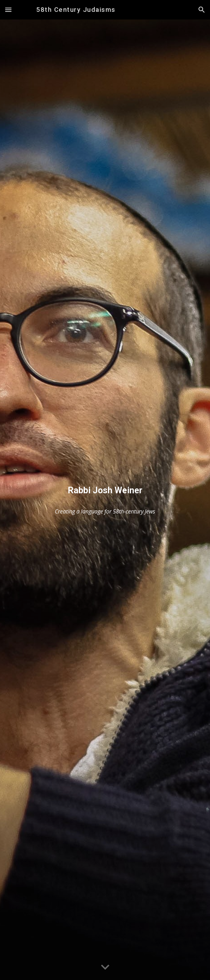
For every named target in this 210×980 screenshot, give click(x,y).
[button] (8, 10)
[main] (105, 491)
